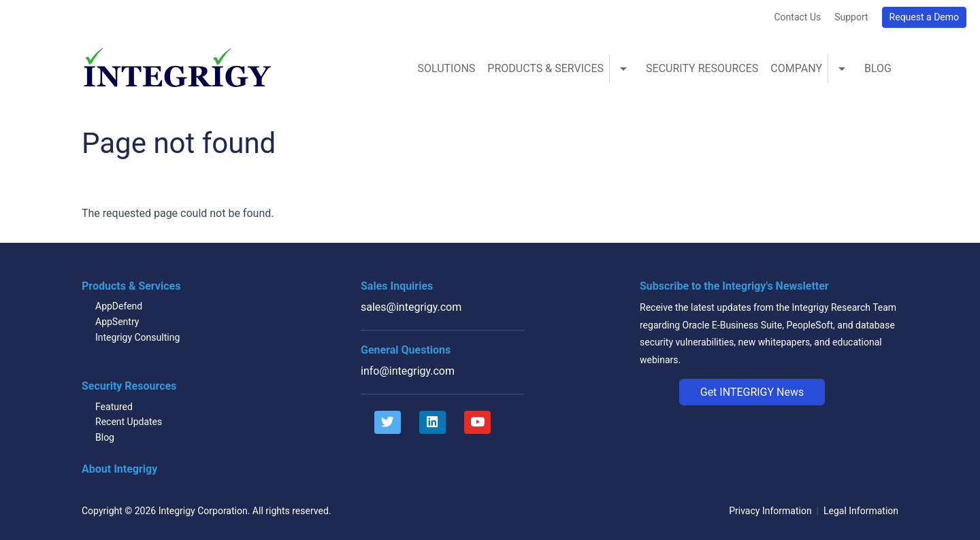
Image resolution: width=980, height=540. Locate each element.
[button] (752, 392)
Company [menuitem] (796, 68)
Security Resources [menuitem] (702, 68)
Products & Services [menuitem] (545, 68)
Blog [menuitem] (878, 68)
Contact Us (797, 17)
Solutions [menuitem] (446, 68)
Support (851, 17)
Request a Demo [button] (924, 17)
